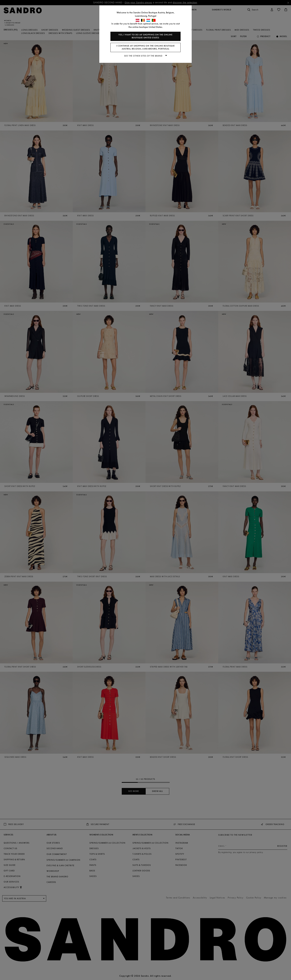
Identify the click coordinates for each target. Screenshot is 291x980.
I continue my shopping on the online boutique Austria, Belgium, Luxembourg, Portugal (146, 47)
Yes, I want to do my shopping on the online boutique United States (145, 36)
